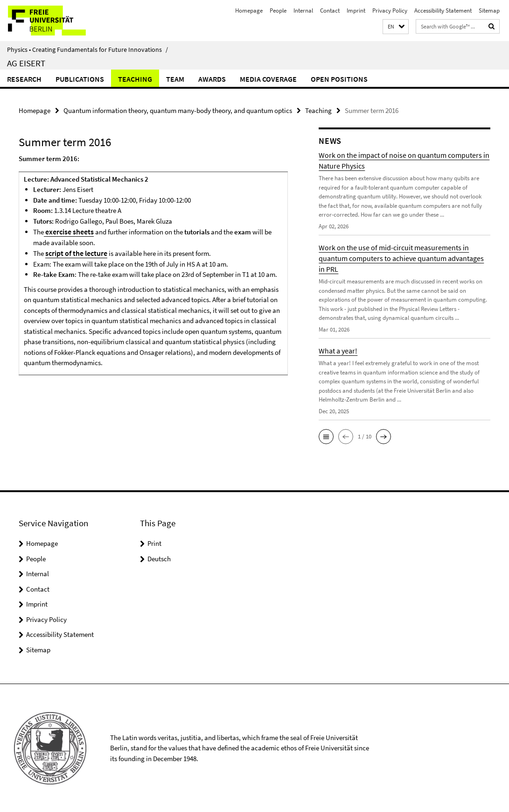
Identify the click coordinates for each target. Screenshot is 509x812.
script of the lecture (74, 252)
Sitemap (489, 11)
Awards (212, 79)
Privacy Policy (390, 11)
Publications (80, 79)
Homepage (249, 11)
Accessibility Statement (443, 11)
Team (175, 79)
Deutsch (159, 558)
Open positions (339, 79)
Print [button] (154, 543)
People (278, 11)
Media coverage (268, 79)
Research (24, 79)
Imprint (356, 11)
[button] (396, 27)
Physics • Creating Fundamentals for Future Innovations (87, 49)
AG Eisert (26, 63)
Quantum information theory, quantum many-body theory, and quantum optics (178, 110)
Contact (330, 11)
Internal (303, 11)
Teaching (135, 79)
